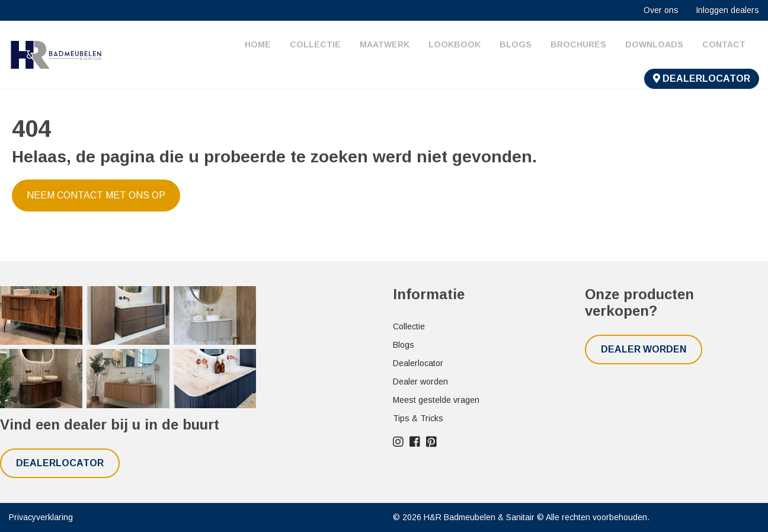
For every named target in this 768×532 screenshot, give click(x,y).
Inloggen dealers (727, 10)
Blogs (516, 44)
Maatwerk (385, 44)
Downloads (654, 44)
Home (258, 44)
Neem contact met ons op (96, 195)
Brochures (578, 44)
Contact (724, 44)
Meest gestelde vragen (436, 400)
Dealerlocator (702, 78)
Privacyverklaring (41, 517)
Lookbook (455, 44)
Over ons (661, 10)
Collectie (315, 44)
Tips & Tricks (418, 418)
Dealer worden (420, 382)
